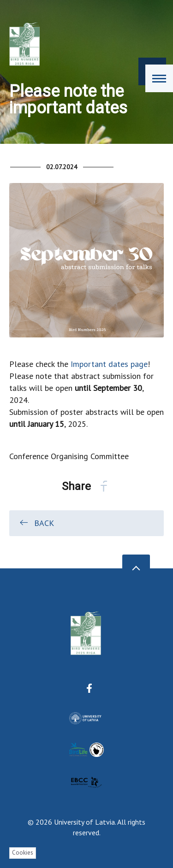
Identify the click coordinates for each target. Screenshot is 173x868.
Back (36, 523)
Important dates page (109, 364)
